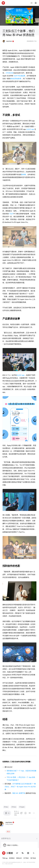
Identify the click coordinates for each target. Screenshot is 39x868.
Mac (6, 807)
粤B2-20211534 (9, 864)
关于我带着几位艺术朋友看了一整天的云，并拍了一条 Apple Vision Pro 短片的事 (20, 787)
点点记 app (30, 129)
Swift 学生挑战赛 (19, 76)
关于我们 (26, 858)
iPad (14, 807)
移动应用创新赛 (16, 79)
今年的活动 (10, 73)
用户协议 (33, 858)
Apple (22, 807)
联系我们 (12, 858)
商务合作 (19, 858)
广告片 (11, 214)
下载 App (5, 858)
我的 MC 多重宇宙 (19, 793)
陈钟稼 (24, 174)
